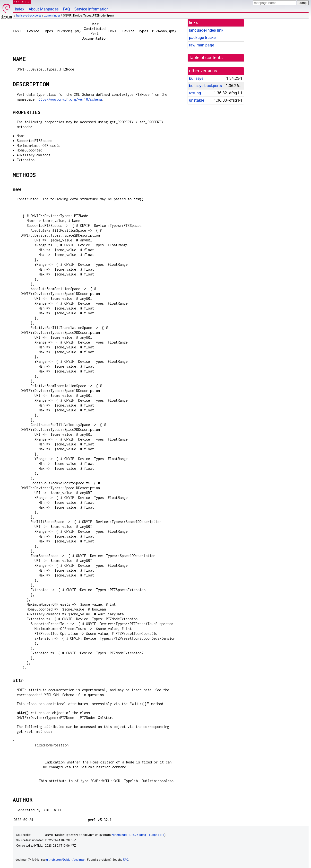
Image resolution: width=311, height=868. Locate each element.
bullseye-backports (29, 16)
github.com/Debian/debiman (66, 860)
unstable (197, 100)
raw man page (202, 45)
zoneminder (52, 16)
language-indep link (206, 30)
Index (20, 9)
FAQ (66, 9)
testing (195, 93)
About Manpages (44, 9)
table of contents (206, 58)
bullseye (196, 78)
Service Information (91, 9)
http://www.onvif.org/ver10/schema (69, 99)
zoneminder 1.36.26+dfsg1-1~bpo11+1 (138, 835)
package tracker (203, 38)
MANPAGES (22, 2)
